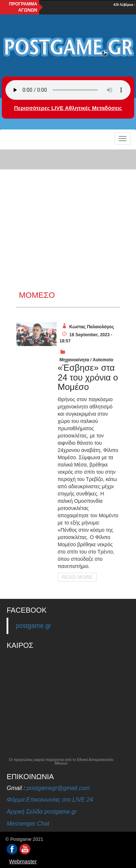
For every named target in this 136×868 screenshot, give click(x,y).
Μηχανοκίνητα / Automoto (86, 360)
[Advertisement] (68, 219)
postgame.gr (33, 626)
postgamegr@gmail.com (58, 788)
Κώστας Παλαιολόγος (92, 327)
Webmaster (23, 861)
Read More (77, 577)
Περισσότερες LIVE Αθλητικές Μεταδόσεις (68, 108)
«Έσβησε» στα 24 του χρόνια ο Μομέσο (88, 377)
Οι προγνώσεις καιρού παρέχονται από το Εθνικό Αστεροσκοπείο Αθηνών (61, 762)
